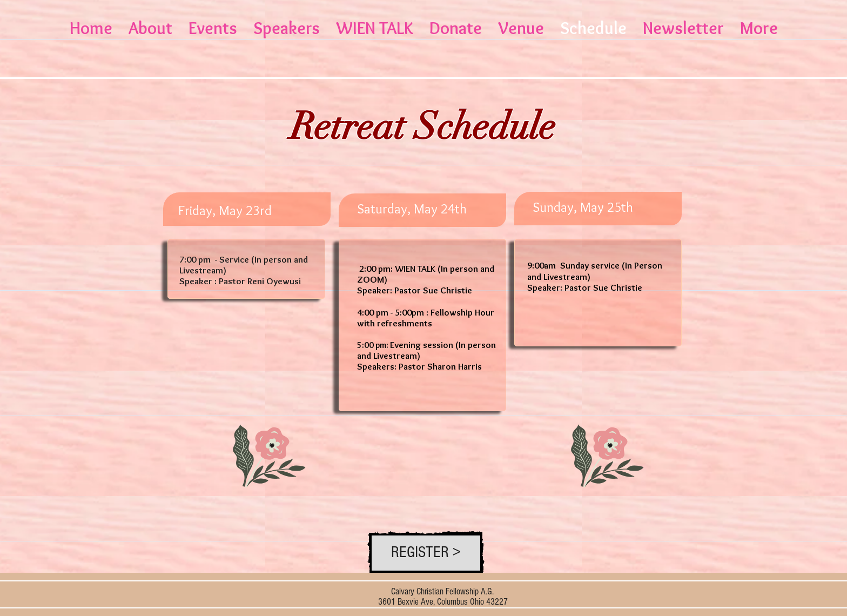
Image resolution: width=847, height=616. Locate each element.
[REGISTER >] (426, 553)
